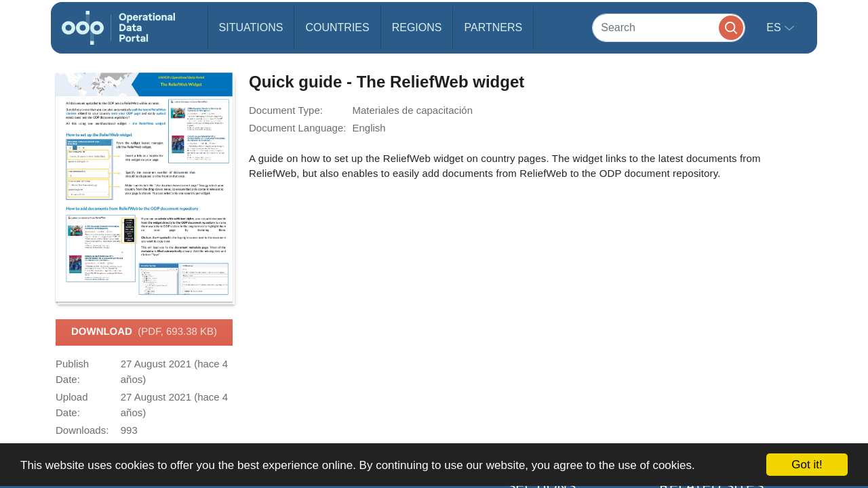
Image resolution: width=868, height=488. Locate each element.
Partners (493, 27)
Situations (251, 27)
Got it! (807, 465)
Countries (337, 27)
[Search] (669, 27)
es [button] (775, 27)
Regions (417, 27)
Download (144, 332)
